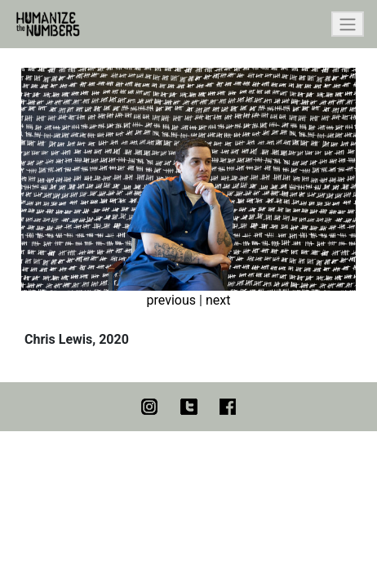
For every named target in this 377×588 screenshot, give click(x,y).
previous (171, 300)
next (218, 300)
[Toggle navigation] (348, 24)
